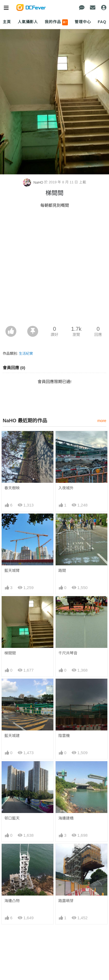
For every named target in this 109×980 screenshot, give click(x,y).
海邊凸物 (12, 901)
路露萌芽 (66, 901)
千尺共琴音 (68, 653)
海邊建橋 (66, 818)
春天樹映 (12, 488)
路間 (62, 571)
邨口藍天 (12, 818)
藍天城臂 (12, 571)
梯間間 (10, 653)
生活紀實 (26, 354)
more (102, 421)
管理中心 (83, 22)
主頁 (7, 22)
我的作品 (56, 22)
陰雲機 (64, 736)
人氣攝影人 (28, 22)
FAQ (102, 22)
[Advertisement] (55, 269)
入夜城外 (66, 488)
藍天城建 (12, 736)
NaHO (34, 182)
